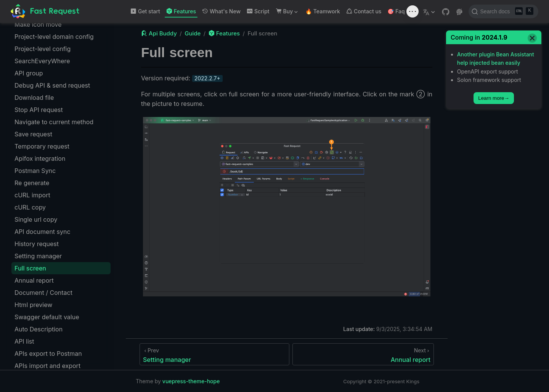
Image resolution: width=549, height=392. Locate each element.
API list (24, 341)
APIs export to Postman (48, 354)
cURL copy (30, 207)
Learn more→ (494, 98)
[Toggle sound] (413, 11)
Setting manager (38, 256)
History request (37, 244)
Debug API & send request (52, 85)
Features (181, 11)
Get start (145, 11)
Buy (287, 13)
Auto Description (39, 329)
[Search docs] (503, 11)
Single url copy (36, 219)
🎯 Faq (396, 11)
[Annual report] (363, 354)
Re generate (32, 183)
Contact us (364, 11)
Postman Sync (35, 171)
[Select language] (430, 11)
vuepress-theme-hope (191, 381)
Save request (33, 134)
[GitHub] (446, 12)
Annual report (34, 280)
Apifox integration (40, 158)
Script (258, 11)
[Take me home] (45, 12)
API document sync (43, 232)
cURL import (32, 195)
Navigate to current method (54, 122)
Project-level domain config (54, 37)
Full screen (30, 268)
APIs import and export (47, 366)
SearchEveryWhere (42, 61)
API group (29, 73)
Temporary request (42, 146)
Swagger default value (47, 317)
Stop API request (39, 110)
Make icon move (38, 24)
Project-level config (43, 49)
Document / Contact (43, 293)
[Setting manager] (214, 354)
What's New (221, 11)
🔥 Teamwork (323, 11)
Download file (34, 98)
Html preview (33, 305)
